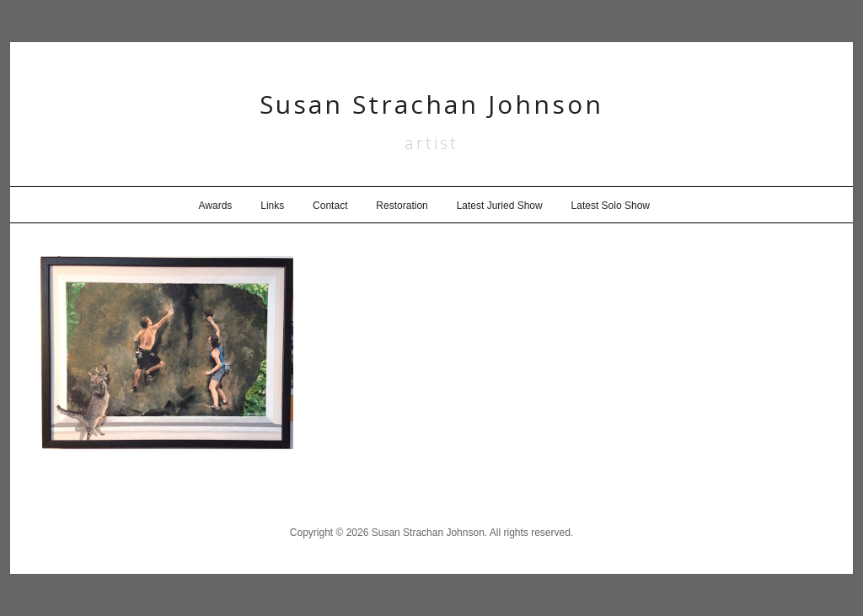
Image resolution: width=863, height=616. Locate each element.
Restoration (402, 206)
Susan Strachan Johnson (431, 104)
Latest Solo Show (611, 206)
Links (272, 206)
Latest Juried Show (500, 206)
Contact (330, 206)
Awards (216, 206)
